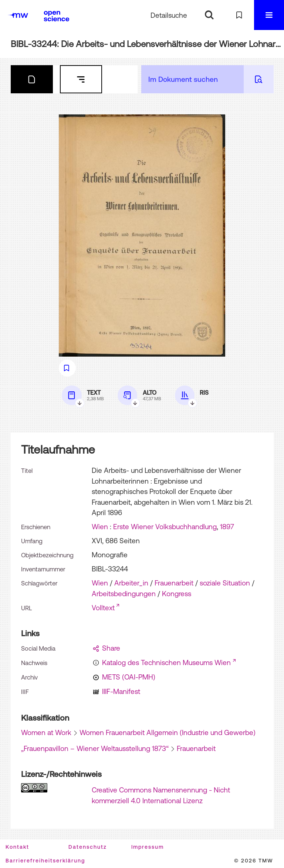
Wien (100, 527)
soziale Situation (225, 583)
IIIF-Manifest (121, 691)
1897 (227, 527)
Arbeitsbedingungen (124, 594)
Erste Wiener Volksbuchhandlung (165, 527)
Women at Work (46, 732)
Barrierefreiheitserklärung (45, 861)
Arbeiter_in (131, 583)
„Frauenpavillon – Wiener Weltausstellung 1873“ (95, 748)
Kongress (177, 594)
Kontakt (17, 847)
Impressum (148, 847)
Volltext (103, 608)
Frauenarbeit (174, 583)
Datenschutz (88, 847)
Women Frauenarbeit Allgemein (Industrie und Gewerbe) (168, 732)
